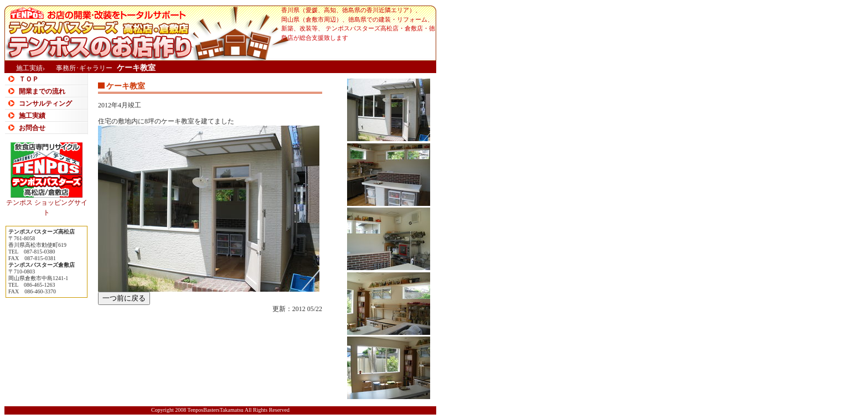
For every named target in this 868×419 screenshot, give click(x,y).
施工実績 (32, 116)
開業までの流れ (42, 91)
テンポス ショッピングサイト (47, 204)
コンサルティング (45, 104)
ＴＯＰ (29, 79)
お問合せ (32, 128)
